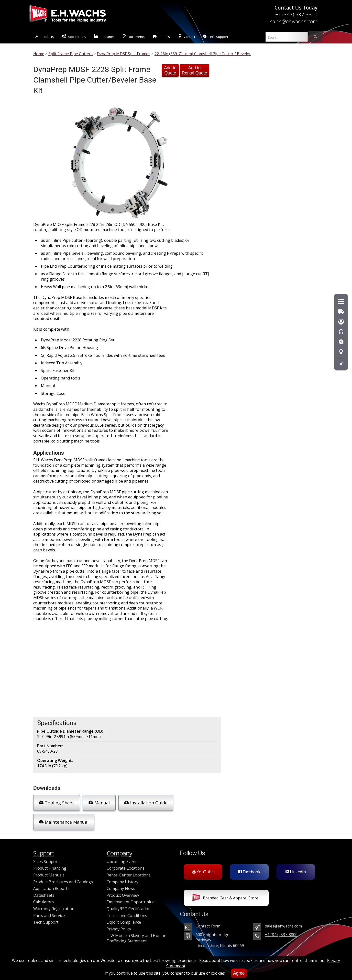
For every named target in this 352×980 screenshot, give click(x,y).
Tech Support (216, 37)
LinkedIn (296, 869)
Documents (134, 37)
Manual (97, 802)
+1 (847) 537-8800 (296, 14)
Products (44, 37)
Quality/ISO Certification (129, 906)
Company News (121, 885)
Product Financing (50, 865)
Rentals (161, 37)
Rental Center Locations (129, 872)
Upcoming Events (123, 859)
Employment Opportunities (132, 899)
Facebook (249, 869)
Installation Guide (144, 802)
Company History (122, 879)
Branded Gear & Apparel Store (225, 896)
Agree (239, 973)
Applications (74, 37)
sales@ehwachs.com (294, 21)
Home (39, 54)
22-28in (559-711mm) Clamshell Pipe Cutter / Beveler (203, 54)
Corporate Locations (126, 865)
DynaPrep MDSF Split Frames (124, 54)
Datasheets (44, 892)
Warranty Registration (54, 906)
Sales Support (46, 859)
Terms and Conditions (127, 912)
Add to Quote (170, 70)
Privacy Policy (119, 926)
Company (119, 850)
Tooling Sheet (56, 802)
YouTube (203, 869)
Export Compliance (124, 919)
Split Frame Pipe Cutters (71, 54)
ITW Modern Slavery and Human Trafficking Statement (136, 935)
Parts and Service (49, 912)
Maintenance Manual (63, 820)
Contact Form (208, 923)
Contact (187, 37)
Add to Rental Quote (195, 70)
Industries (104, 37)
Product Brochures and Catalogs (63, 879)
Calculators (44, 899)
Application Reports (51, 885)
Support (44, 850)
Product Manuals (49, 872)
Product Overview (123, 892)
